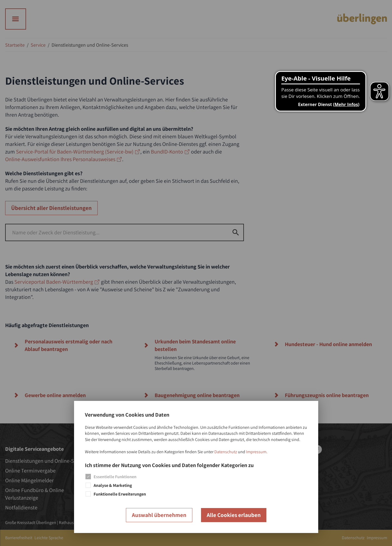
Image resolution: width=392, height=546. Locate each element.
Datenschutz (226, 452)
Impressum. (257, 452)
